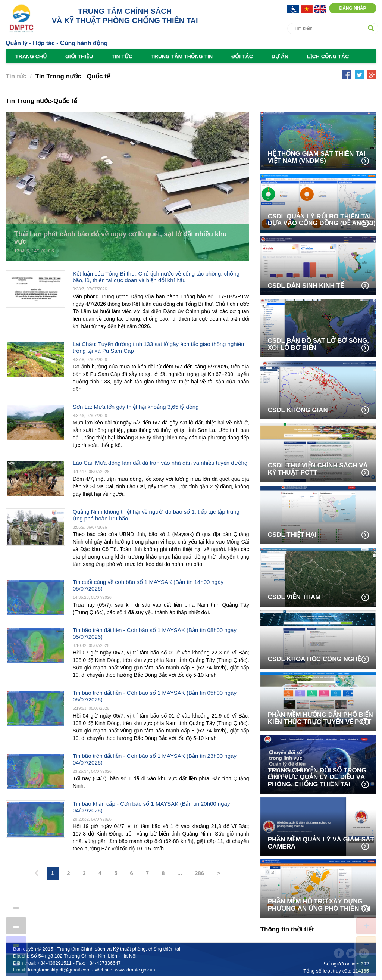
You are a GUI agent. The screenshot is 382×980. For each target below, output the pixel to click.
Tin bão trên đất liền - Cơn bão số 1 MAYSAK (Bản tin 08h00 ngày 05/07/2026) (155, 633)
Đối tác (242, 56)
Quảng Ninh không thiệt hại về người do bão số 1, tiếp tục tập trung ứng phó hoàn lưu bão (156, 515)
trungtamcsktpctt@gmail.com (59, 970)
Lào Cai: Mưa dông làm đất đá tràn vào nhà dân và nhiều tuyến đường (160, 463)
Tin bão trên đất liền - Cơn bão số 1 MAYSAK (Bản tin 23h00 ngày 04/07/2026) (155, 759)
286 (199, 873)
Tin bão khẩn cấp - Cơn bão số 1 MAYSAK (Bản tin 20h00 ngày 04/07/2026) (151, 807)
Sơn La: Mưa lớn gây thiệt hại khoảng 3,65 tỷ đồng (136, 407)
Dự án (280, 56)
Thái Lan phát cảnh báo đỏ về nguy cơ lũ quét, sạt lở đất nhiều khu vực (120, 238)
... (180, 873)
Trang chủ (31, 56)
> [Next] (218, 873)
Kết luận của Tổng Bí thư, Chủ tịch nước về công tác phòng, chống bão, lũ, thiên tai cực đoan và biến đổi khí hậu (156, 277)
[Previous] (37, 874)
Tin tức (122, 56)
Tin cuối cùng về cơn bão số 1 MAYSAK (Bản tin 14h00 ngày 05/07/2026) (148, 585)
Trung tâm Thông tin (182, 56)
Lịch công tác (328, 56)
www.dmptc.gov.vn (135, 970)
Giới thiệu (79, 56)
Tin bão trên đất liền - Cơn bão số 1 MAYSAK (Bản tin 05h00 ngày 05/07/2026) (155, 696)
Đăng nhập (353, 8)
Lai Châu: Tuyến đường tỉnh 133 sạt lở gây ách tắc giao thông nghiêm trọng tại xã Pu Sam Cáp (159, 347)
